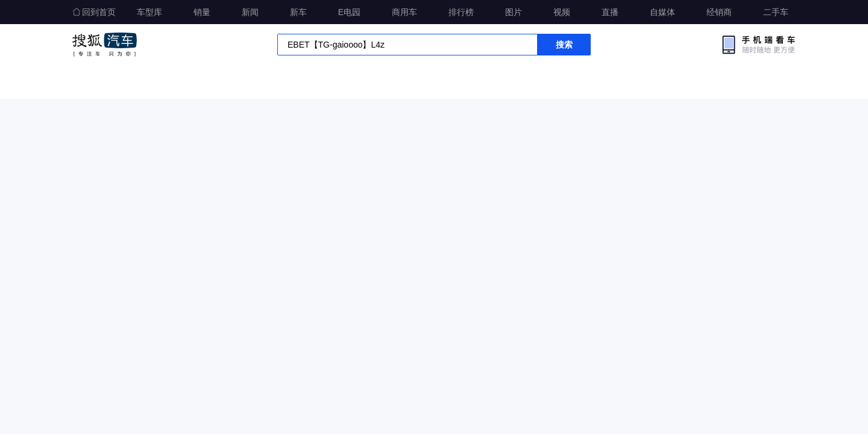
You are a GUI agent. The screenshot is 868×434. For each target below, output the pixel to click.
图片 (514, 12)
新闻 (250, 12)
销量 (202, 12)
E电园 (349, 12)
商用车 (404, 12)
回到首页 (94, 12)
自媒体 (662, 12)
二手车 (776, 12)
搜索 (564, 45)
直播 (610, 12)
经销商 (719, 12)
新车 (298, 12)
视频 (562, 12)
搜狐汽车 (105, 45)
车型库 (149, 12)
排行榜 (461, 12)
